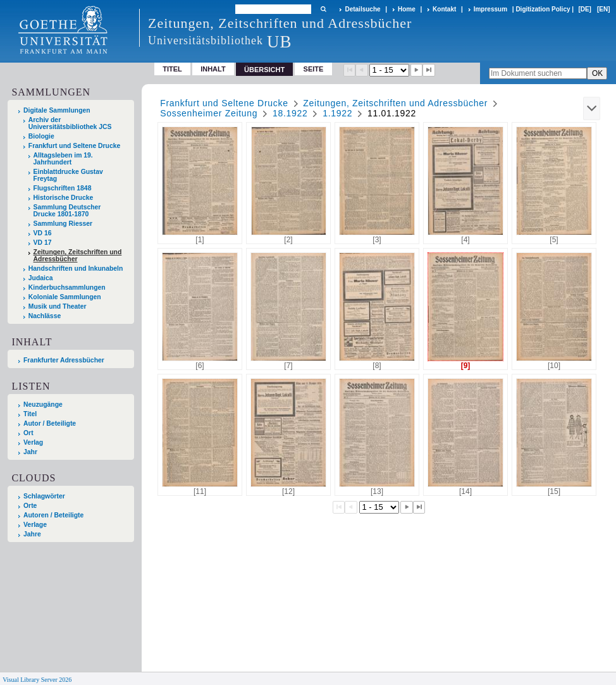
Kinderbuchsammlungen (67, 287)
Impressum (490, 9)
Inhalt (213, 69)
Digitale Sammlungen (57, 110)
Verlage (35, 525)
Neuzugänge (43, 404)
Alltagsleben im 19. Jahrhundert (63, 159)
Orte (30, 506)
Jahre (32, 534)
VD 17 (43, 243)
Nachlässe (45, 316)
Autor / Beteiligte (50, 423)
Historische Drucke (64, 198)
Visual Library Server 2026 (37, 680)
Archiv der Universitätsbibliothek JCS (70, 123)
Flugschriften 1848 (63, 188)
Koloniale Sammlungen (65, 297)
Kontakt (444, 9)
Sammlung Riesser (63, 224)
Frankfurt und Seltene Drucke (75, 146)
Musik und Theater (58, 306)
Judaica (41, 278)
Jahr (30, 452)
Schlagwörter (44, 496)
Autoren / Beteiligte (53, 515)
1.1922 (337, 113)
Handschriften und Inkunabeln (76, 268)
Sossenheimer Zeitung (209, 113)
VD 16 (43, 233)
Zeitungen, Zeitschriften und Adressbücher (78, 256)
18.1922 (290, 113)
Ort (28, 433)
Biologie (41, 136)
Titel (172, 69)
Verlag (33, 442)
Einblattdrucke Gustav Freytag (68, 175)
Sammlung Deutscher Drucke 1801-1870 (67, 211)
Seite (314, 69)
